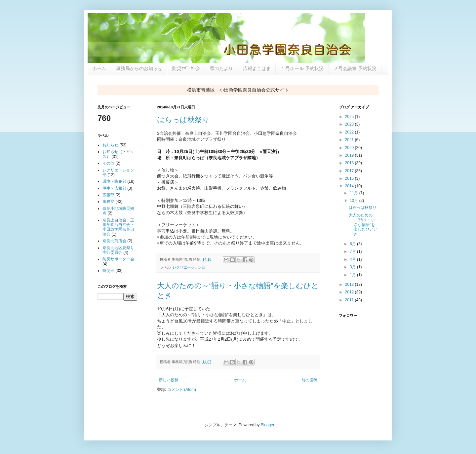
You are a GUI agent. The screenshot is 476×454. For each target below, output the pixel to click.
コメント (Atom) (182, 390)
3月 (353, 267)
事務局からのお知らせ (139, 68)
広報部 (108, 195)
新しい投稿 (169, 380)
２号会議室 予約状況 (355, 68)
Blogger (268, 425)
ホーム (99, 68)
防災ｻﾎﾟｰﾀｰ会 (186, 68)
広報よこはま (257, 68)
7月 (353, 251)
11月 (355, 193)
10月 (355, 201)
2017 (350, 171)
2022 (350, 132)
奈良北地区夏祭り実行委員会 (118, 250)
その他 (108, 163)
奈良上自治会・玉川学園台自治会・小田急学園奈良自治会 (118, 227)
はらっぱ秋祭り (183, 120)
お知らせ (110, 145)
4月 (353, 259)
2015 (350, 178)
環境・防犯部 (114, 181)
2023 (350, 124)
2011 (350, 300)
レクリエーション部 (189, 267)
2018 (350, 163)
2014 (350, 186)
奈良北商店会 (114, 241)
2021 (350, 140)
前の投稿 (309, 380)
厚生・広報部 (114, 188)
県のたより (221, 68)
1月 (353, 275)
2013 (350, 284)
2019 (350, 155)
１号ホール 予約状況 (302, 68)
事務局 (108, 202)
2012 (350, 292)
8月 (353, 244)
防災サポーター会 (118, 259)
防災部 (108, 271)
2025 (350, 117)
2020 (350, 148)
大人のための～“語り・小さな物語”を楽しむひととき (363, 225)
